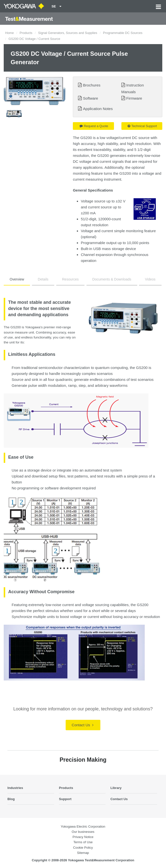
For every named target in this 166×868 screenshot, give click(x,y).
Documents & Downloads (112, 279)
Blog (11, 799)
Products (26, 33)
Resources (70, 279)
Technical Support (142, 126)
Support (65, 799)
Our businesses (83, 832)
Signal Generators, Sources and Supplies (68, 33)
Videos (150, 279)
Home (10, 33)
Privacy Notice (83, 837)
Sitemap (83, 853)
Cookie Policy (83, 848)
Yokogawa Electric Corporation (83, 826)
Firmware (134, 98)
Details (43, 279)
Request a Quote (94, 126)
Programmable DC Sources (123, 33)
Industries (15, 788)
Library (116, 788)
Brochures (92, 85)
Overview (17, 279)
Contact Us (82, 725)
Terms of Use (83, 842)
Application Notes (98, 109)
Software (91, 98)
